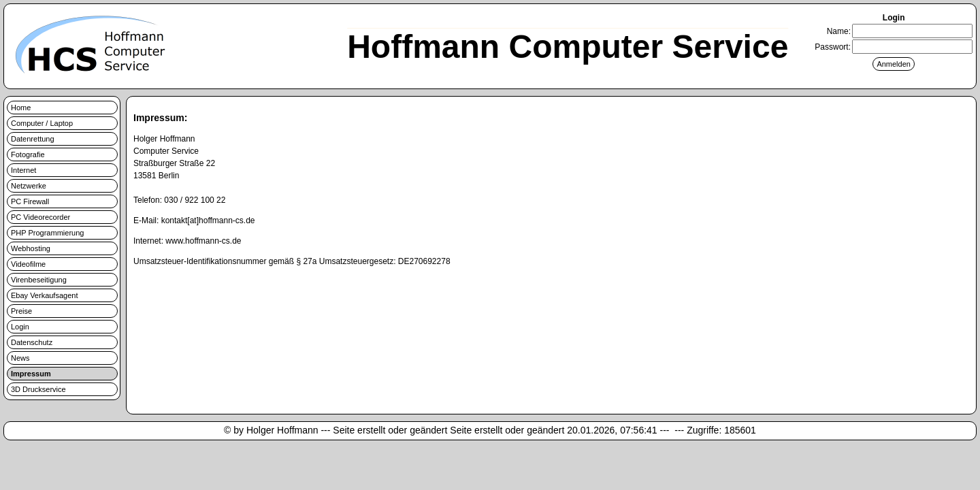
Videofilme (28, 264)
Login (20, 327)
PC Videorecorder (40, 217)
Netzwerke (29, 186)
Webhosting (31, 248)
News (20, 358)
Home (21, 108)
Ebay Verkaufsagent (44, 295)
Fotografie (28, 154)
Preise (21, 311)
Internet (23, 170)
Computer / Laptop (42, 123)
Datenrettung (33, 139)
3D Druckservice (38, 389)
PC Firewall (30, 201)
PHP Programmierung (47, 233)
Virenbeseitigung (39, 280)
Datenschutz (32, 342)
